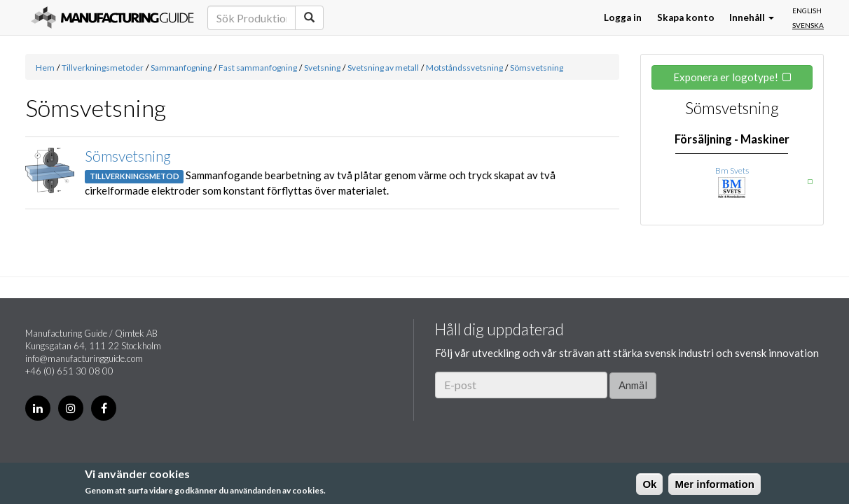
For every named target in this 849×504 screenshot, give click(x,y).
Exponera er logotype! (726, 77)
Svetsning (322, 68)
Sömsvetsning (537, 68)
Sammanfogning (181, 68)
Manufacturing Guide (112, 17)
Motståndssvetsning (464, 68)
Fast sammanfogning (258, 68)
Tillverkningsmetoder (103, 68)
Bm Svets (732, 170)
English (807, 10)
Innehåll (752, 17)
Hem (45, 68)
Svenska (808, 25)
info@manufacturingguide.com (84, 358)
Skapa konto (686, 17)
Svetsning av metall (383, 68)
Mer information (714, 484)
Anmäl (633, 385)
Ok (649, 484)
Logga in (623, 17)
